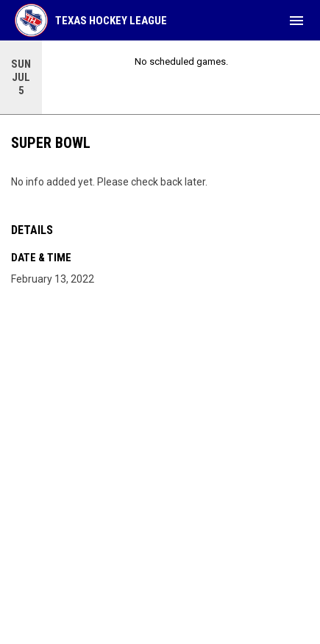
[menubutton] (296, 21)
